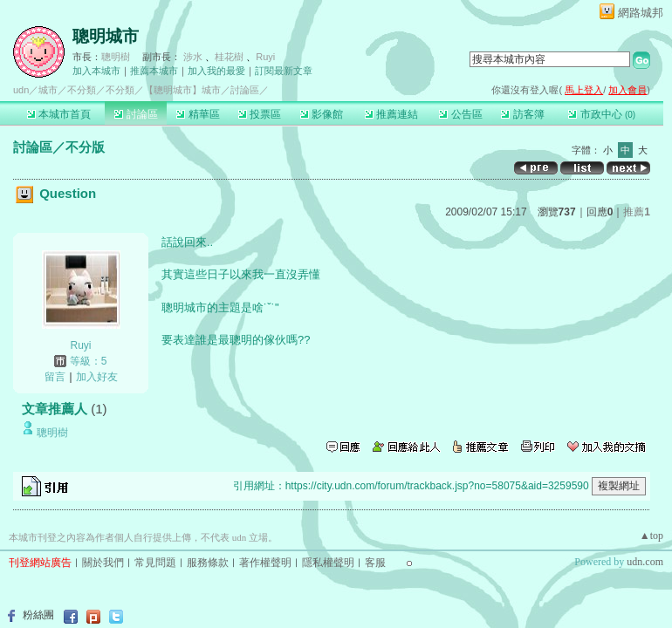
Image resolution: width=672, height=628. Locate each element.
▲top (651, 536)
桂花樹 (229, 57)
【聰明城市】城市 (182, 90)
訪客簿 (522, 114)
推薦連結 (391, 114)
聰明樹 (116, 57)
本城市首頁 (59, 114)
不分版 (85, 147)
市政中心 (602, 114)
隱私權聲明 (328, 563)
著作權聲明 (265, 563)
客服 (375, 563)
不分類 (82, 90)
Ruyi (265, 57)
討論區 (136, 114)
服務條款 (208, 563)
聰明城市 (106, 36)
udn (21, 90)
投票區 (260, 114)
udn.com (645, 562)
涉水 (193, 57)
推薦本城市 (154, 71)
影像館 (322, 114)
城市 (48, 90)
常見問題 (155, 563)
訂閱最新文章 (284, 71)
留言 (55, 377)
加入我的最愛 (216, 71)
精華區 (198, 114)
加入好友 (97, 377)
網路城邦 (641, 13)
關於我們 (103, 563)
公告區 (460, 114)
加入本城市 (96, 71)
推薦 (637, 212)
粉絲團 (38, 615)
